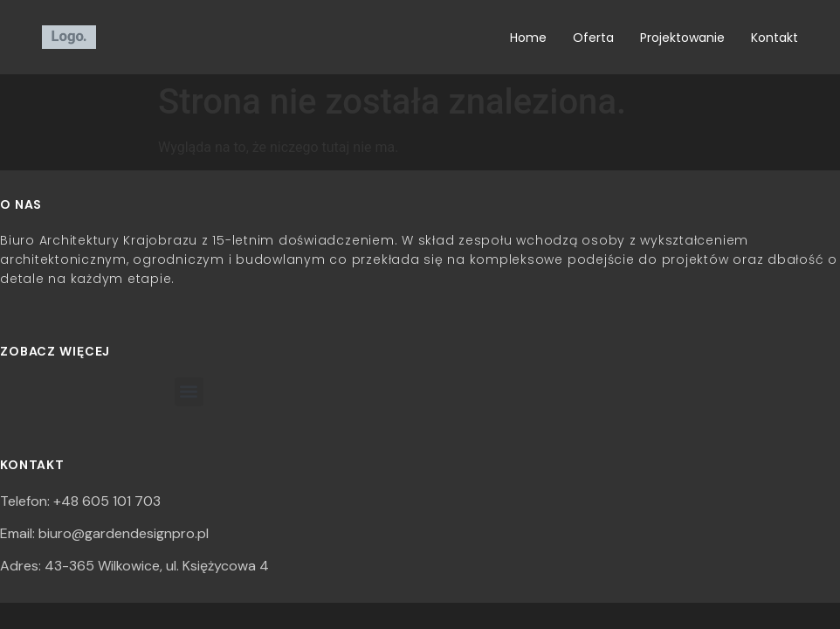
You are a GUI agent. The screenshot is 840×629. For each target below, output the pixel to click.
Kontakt (775, 38)
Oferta (593, 38)
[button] (189, 392)
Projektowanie (682, 38)
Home (528, 38)
